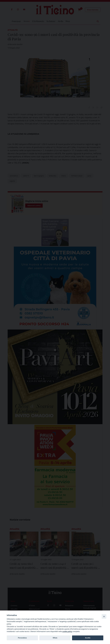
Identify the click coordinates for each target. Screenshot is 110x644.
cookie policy (67, 632)
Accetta (88, 638)
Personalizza (22, 638)
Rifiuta (55, 638)
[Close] (104, 616)
